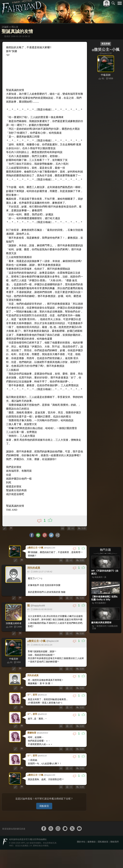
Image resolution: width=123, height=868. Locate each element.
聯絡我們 (115, 860)
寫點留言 (44, 824)
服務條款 (92, 860)
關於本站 (81, 860)
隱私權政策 (103, 860)
